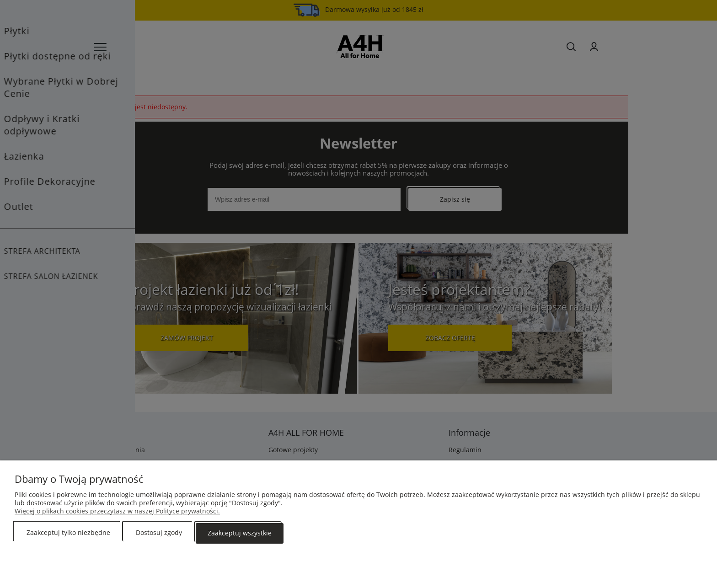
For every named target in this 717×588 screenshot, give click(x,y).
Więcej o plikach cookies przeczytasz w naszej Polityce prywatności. (117, 512)
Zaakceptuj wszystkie (240, 533)
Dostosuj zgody (159, 533)
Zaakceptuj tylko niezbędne (68, 533)
